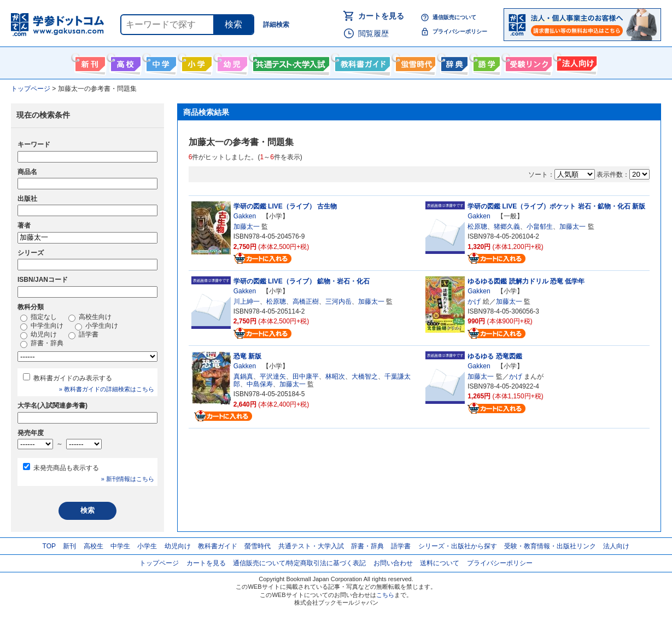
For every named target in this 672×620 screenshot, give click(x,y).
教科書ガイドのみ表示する (73, 378)
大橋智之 (365, 376)
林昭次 (335, 376)
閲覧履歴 (373, 33)
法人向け (575, 62)
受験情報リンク (527, 62)
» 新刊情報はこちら (128, 479)
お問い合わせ (393, 563)
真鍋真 (243, 376)
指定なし (39, 317)
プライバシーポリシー (460, 31)
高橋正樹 (306, 302)
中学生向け (160, 62)
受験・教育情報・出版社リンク (550, 546)
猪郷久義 (507, 227)
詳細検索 (276, 25)
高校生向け (124, 62)
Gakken (245, 216)
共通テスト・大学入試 (290, 62)
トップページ (159, 563)
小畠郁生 (540, 227)
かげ (474, 302)
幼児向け (231, 62)
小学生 (147, 546)
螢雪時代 (414, 62)
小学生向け (195, 62)
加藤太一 (247, 227)
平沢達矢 (273, 376)
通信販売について (454, 17)
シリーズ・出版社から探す (458, 546)
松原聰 (477, 227)
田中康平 (306, 376)
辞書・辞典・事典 (453, 62)
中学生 (120, 546)
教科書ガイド (361, 62)
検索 (233, 24)
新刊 (69, 546)
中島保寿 (260, 384)
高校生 (94, 546)
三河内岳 (338, 302)
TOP (49, 546)
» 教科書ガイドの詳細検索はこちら (107, 389)
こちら (385, 595)
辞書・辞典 (42, 344)
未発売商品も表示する (66, 468)
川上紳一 (247, 302)
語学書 (485, 62)
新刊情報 (89, 62)
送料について (440, 563)
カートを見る (381, 16)
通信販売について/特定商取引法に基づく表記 (299, 563)
